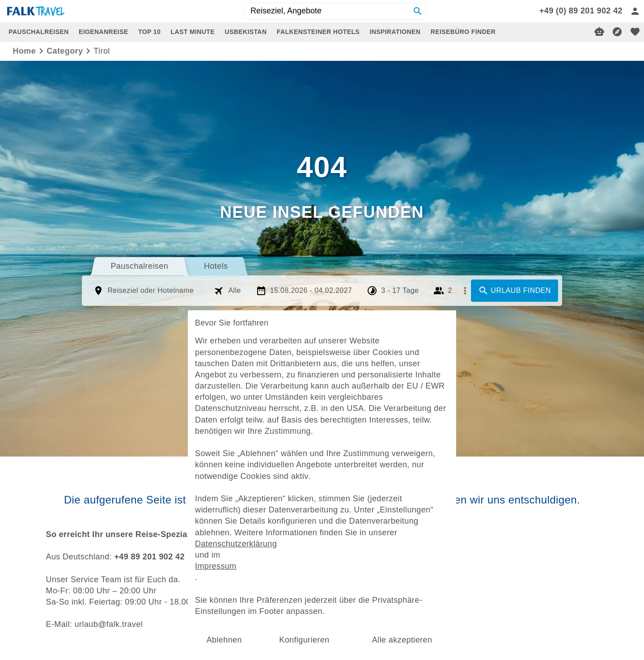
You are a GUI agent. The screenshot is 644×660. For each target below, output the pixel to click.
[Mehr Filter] (465, 291)
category (65, 51)
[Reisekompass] (617, 32)
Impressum (230, 555)
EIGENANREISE (104, 32)
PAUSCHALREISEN (38, 32)
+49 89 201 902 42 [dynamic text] (149, 557)
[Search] (418, 11)
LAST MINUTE (193, 32)
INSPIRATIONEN (395, 32)
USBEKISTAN (246, 32)
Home (25, 51)
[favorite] (635, 32)
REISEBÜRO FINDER (463, 32)
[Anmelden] (635, 11)
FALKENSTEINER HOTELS (318, 32)
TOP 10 (149, 32)
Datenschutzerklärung (248, 535)
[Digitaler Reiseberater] (599, 32)
